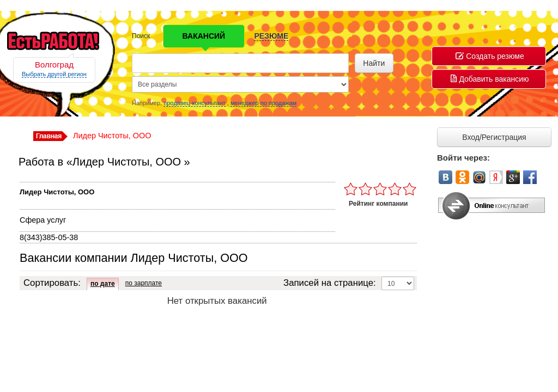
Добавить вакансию (490, 79)
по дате (103, 284)
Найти (374, 63)
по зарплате (144, 283)
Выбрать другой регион (54, 74)
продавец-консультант (195, 103)
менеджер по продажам (263, 103)
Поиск (141, 36)
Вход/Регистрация (494, 137)
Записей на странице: (330, 283)
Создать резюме (490, 56)
